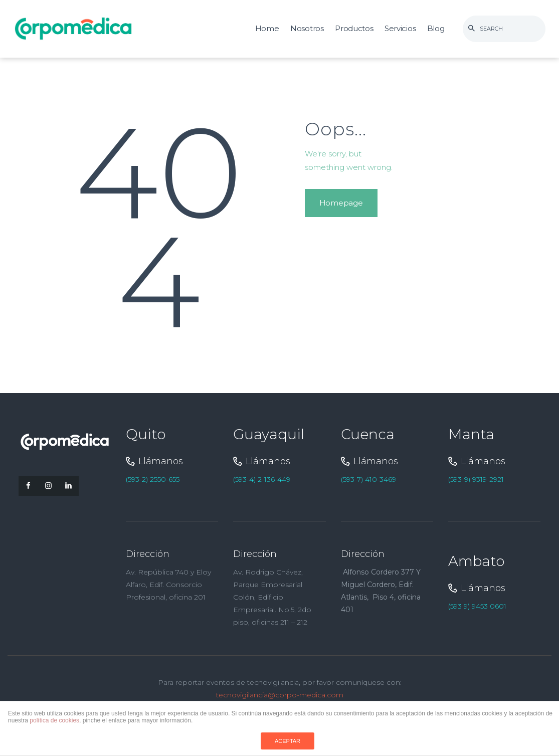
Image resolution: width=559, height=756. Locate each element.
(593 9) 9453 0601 (477, 606)
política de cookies (54, 720)
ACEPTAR (288, 741)
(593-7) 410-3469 (368, 479)
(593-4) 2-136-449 (262, 479)
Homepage (341, 203)
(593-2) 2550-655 (153, 479)
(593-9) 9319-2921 (476, 479)
